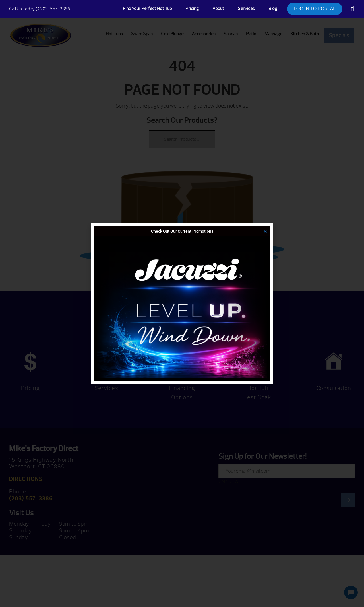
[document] (182, 303)
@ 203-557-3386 (40, 9)
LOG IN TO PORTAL (315, 9)
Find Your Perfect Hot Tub (147, 9)
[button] (265, 231)
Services (246, 9)
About (218, 9)
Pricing (192, 9)
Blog (273, 9)
